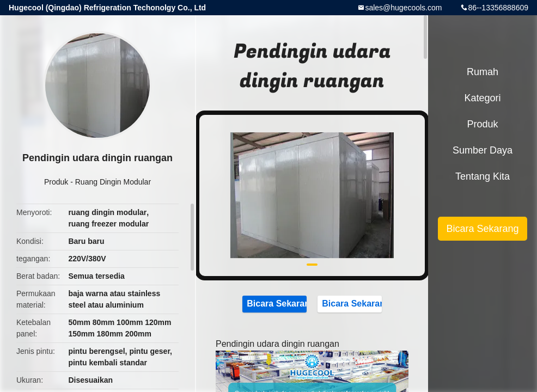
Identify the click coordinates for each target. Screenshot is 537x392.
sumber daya (483, 150)
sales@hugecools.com (403, 8)
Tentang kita (483, 176)
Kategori (482, 98)
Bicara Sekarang (274, 303)
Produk (56, 182)
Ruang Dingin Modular (113, 182)
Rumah (483, 72)
